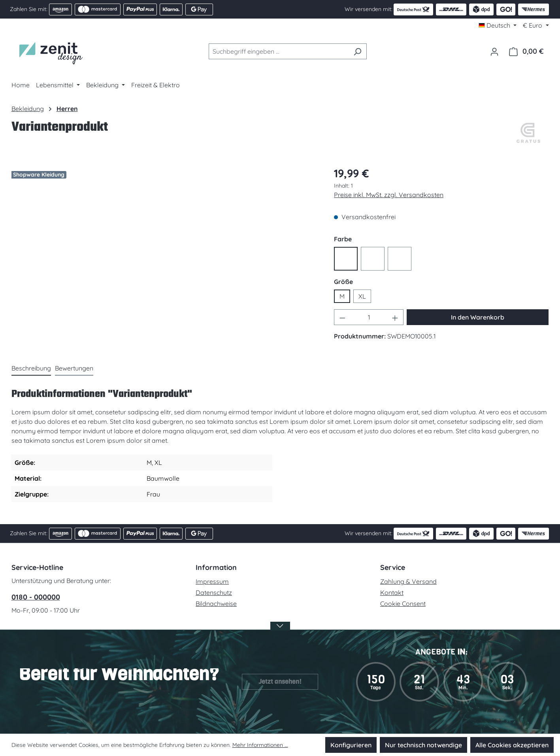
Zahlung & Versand (408, 581)
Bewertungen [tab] (74, 368)
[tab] (31, 369)
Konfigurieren (351, 745)
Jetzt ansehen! (280, 682)
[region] (165, 248)
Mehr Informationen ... (260, 745)
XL (362, 296)
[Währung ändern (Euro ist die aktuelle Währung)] (536, 25)
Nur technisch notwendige (423, 745)
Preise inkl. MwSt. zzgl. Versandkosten (389, 195)
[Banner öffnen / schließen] (280, 631)
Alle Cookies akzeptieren (512, 745)
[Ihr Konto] (494, 51)
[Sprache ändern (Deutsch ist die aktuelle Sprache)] (498, 25)
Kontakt (392, 592)
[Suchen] (357, 51)
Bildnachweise (216, 604)
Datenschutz (214, 592)
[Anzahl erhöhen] (395, 317)
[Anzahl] (369, 317)
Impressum (212, 581)
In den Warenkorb (478, 317)
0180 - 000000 (36, 597)
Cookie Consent (403, 604)
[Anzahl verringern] (342, 317)
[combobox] (279, 51)
